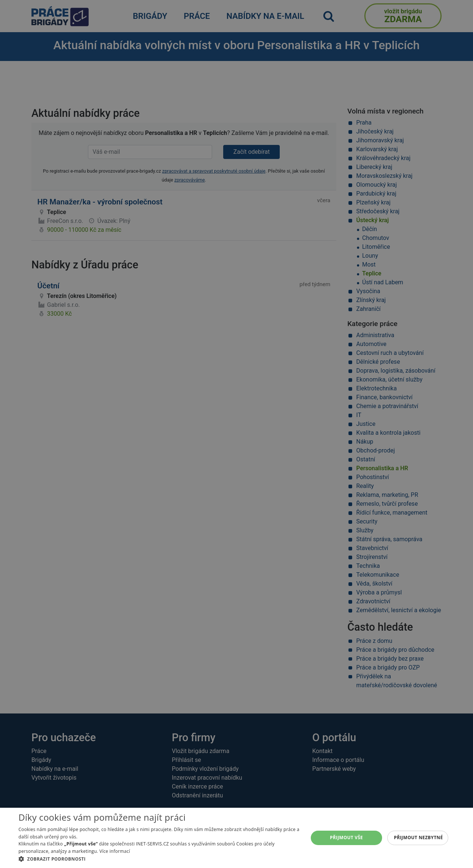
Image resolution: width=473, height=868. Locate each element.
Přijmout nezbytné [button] (418, 838)
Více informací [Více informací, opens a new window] (115, 851)
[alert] (236, 434)
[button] (159, 859)
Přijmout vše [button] (346, 838)
